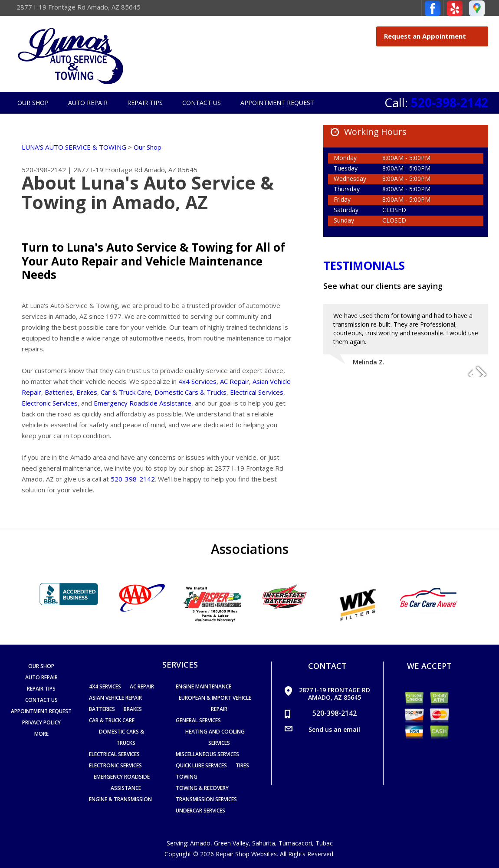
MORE (41, 734)
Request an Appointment (434, 36)
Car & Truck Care (126, 392)
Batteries (59, 392)
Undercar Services (200, 811)
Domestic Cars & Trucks (190, 392)
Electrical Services (257, 392)
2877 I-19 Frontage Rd (108, 170)
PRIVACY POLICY (41, 722)
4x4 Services (197, 381)
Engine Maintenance (204, 686)
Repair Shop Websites (246, 854)
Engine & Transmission (120, 799)
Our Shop (33, 103)
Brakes (87, 392)
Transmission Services (206, 799)
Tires (242, 765)
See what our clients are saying (383, 286)
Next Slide (481, 371)
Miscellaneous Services (207, 754)
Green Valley (231, 843)
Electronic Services (50, 403)
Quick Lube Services (201, 765)
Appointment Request (277, 103)
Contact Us (202, 103)
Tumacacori (295, 843)
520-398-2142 (450, 102)
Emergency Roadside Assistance (143, 403)
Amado (200, 843)
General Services (198, 720)
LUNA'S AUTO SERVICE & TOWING (74, 147)
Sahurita (264, 843)
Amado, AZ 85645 (171, 170)
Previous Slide (466, 371)
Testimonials (364, 265)
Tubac (324, 843)
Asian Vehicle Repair (115, 698)
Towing (187, 777)
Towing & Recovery (202, 788)
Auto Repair (88, 103)
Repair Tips (145, 103)
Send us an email (334, 729)
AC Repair (235, 381)
